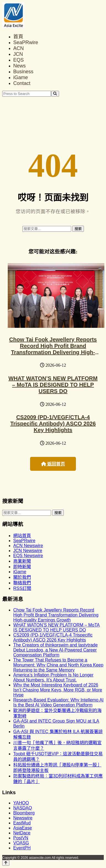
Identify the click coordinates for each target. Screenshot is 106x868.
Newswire (23, 818)
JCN (18, 54)
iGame (21, 77)
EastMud (22, 823)
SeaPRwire (26, 42)
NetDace (22, 833)
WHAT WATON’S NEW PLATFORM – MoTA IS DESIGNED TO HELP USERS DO (53, 385)
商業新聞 (22, 561)
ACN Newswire (28, 546)
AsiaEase (23, 828)
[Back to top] (6, 863)
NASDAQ (23, 808)
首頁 (18, 37)
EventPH (22, 848)
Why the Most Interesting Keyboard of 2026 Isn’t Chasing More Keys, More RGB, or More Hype (58, 690)
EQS (18, 60)
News (19, 66)
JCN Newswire (28, 551)
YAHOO (21, 803)
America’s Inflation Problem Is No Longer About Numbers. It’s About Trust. (53, 677)
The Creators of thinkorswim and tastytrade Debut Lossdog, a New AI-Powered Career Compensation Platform (55, 650)
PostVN (21, 838)
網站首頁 (22, 536)
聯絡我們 (22, 583)
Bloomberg (24, 813)
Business (23, 72)
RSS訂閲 (22, 588)
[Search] (55, 94)
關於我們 (22, 577)
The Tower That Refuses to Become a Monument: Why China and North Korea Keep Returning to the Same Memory (58, 665)
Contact (22, 83)
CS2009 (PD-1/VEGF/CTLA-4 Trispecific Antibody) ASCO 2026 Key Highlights (53, 424)
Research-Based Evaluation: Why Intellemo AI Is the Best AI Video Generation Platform (58, 702)
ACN (18, 48)
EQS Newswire (28, 556)
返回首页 (53, 464)
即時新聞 (22, 567)
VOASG (21, 843)
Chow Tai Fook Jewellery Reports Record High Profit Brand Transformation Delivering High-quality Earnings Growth (53, 349)
